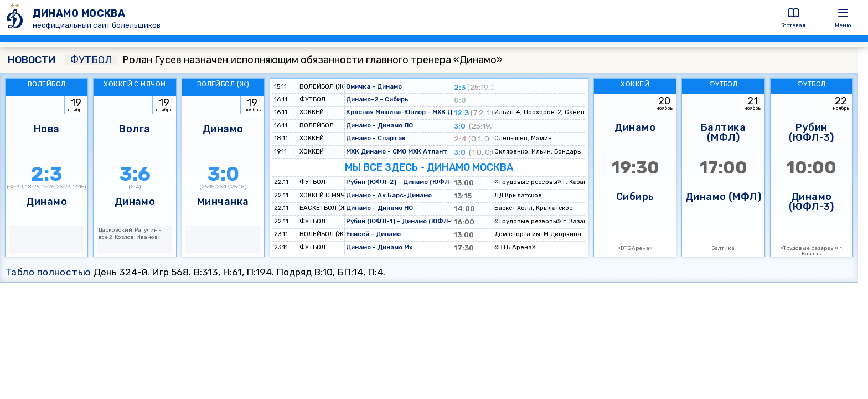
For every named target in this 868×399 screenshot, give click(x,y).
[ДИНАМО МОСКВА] (16, 17)
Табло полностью (48, 272)
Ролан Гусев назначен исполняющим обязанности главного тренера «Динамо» (284, 60)
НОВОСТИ (32, 60)
